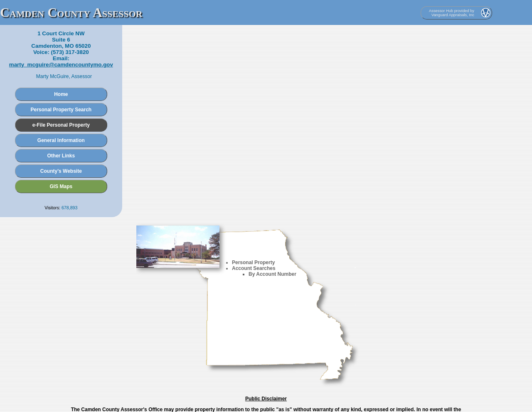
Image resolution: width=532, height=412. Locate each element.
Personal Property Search (61, 110)
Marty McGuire (53, 76)
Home (61, 94)
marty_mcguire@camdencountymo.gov (61, 65)
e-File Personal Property (61, 125)
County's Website (61, 171)
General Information (61, 140)
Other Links (61, 156)
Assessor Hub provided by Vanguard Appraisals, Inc (452, 13)
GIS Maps (61, 186)
